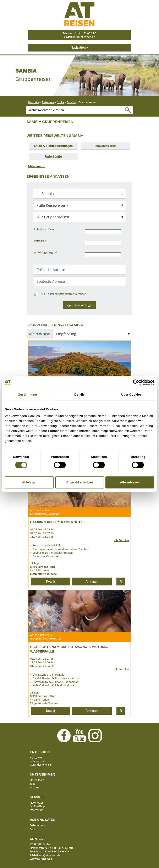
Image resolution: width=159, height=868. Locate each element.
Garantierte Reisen (41, 765)
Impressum (37, 810)
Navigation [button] (78, 47)
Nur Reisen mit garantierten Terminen (64, 294)
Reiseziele (48, 102)
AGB (32, 829)
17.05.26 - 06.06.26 (42, 662)
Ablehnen (29, 482)
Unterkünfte (53, 157)
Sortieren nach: (40, 334)
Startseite (33, 102)
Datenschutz (37, 825)
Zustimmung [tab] (28, 394)
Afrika (60, 102)
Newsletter (37, 803)
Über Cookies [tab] (131, 394)
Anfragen (92, 581)
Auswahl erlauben (79, 482)
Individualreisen (105, 146)
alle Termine (122, 540)
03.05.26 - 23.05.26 (42, 659)
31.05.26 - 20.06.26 (42, 666)
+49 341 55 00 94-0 (85, 33)
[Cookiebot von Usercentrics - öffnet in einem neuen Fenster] (136, 382)
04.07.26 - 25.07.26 (42, 533)
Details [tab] (79, 394)
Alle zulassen (130, 482)
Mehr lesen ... (37, 166)
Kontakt (35, 787)
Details (51, 581)
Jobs (32, 784)
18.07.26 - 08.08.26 (42, 537)
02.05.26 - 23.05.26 (42, 529)
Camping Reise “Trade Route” (57, 522)
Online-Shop (37, 806)
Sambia (71, 102)
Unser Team (37, 780)
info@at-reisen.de (84, 37)
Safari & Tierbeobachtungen (53, 146)
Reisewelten (37, 761)
